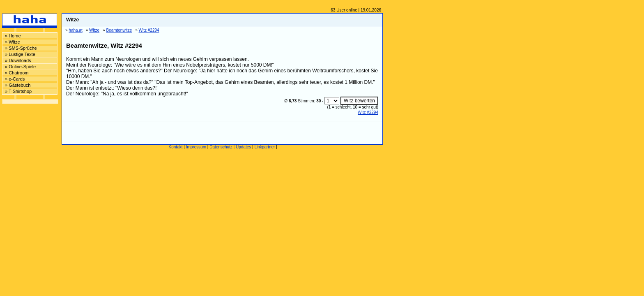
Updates (243, 147)
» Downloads (18, 60)
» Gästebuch (18, 85)
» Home (13, 36)
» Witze (13, 42)
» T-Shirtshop (18, 91)
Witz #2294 (368, 112)
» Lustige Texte (20, 54)
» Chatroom (17, 73)
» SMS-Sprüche (21, 48)
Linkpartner (264, 147)
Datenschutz (221, 147)
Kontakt (176, 147)
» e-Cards (15, 79)
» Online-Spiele (20, 67)
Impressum (196, 147)
